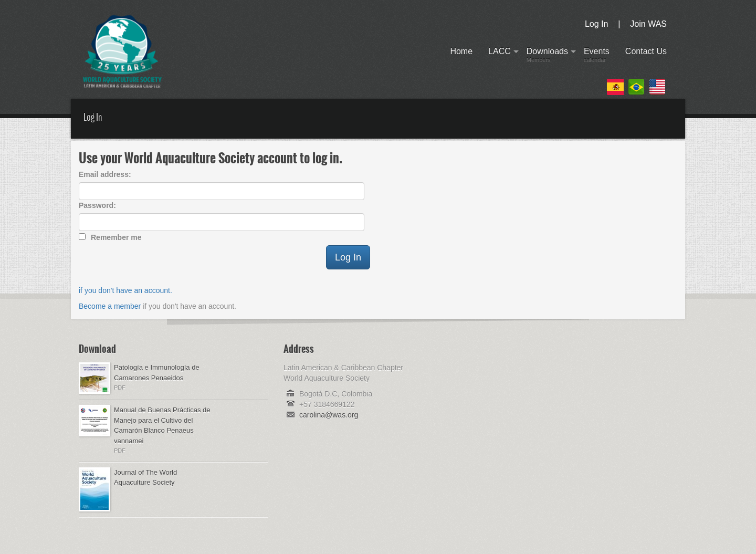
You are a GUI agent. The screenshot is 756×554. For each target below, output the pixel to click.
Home (461, 57)
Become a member (110, 306)
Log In (596, 24)
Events (597, 57)
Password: (97, 205)
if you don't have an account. (125, 290)
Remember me (116, 237)
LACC (500, 57)
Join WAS (648, 24)
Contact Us (646, 57)
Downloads (547, 57)
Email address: (105, 174)
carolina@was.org (329, 415)
